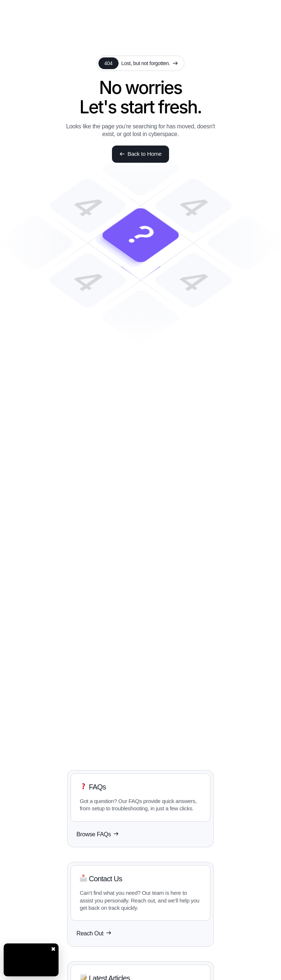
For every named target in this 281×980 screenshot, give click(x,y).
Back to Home (141, 154)
